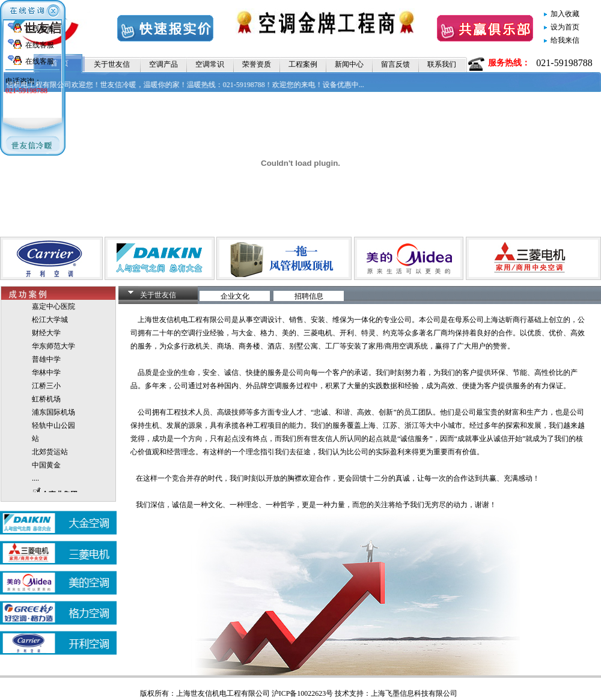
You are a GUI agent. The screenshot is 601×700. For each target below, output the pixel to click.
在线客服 (40, 29)
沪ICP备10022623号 (303, 693)
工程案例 (303, 64)
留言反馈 (395, 64)
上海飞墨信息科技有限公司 (414, 693)
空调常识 (210, 64)
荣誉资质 (257, 64)
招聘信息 (309, 296)
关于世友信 (112, 64)
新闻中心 (349, 64)
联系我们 (442, 64)
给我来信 (565, 40)
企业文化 (235, 296)
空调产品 (163, 64)
